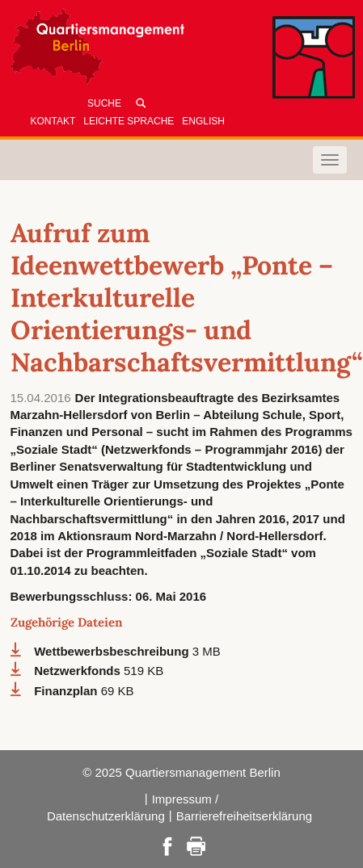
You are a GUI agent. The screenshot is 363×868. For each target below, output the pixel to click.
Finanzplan (68, 691)
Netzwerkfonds (79, 671)
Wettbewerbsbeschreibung (113, 651)
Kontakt (53, 121)
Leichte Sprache (129, 121)
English (203, 121)
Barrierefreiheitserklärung (244, 816)
